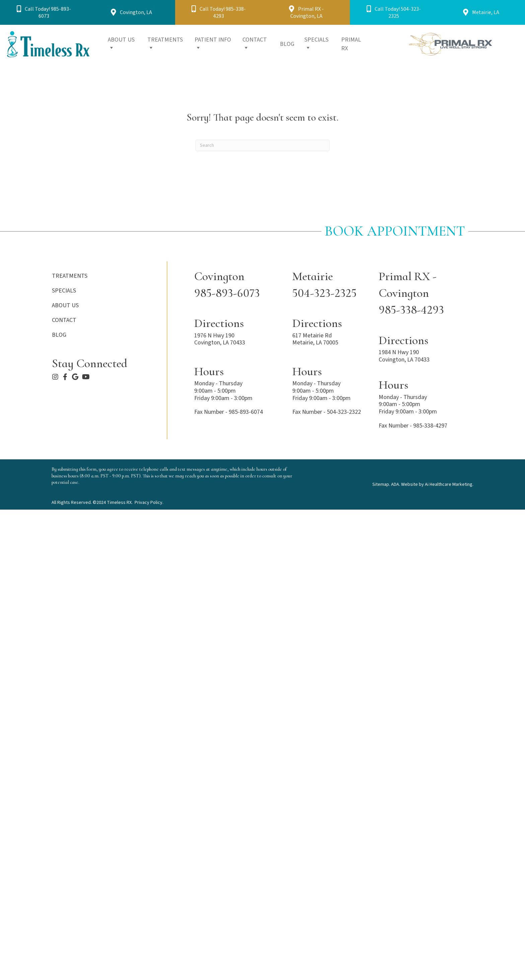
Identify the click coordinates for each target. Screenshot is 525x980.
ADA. (396, 484)
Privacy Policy (148, 503)
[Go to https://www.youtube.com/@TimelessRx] (85, 378)
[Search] (262, 145)
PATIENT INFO (213, 43)
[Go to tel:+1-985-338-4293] (426, 293)
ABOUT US (121, 43)
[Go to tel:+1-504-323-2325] (329, 285)
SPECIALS (316, 43)
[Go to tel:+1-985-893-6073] (237, 285)
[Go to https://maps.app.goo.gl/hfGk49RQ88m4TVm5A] (329, 332)
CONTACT (255, 43)
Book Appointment (395, 231)
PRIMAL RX (351, 44)
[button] (44, 12)
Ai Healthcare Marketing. (449, 484)
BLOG (287, 44)
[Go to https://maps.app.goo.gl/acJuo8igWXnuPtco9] (75, 378)
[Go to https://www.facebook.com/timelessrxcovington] (65, 378)
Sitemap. (381, 484)
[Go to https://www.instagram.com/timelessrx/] (55, 378)
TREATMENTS (165, 43)
